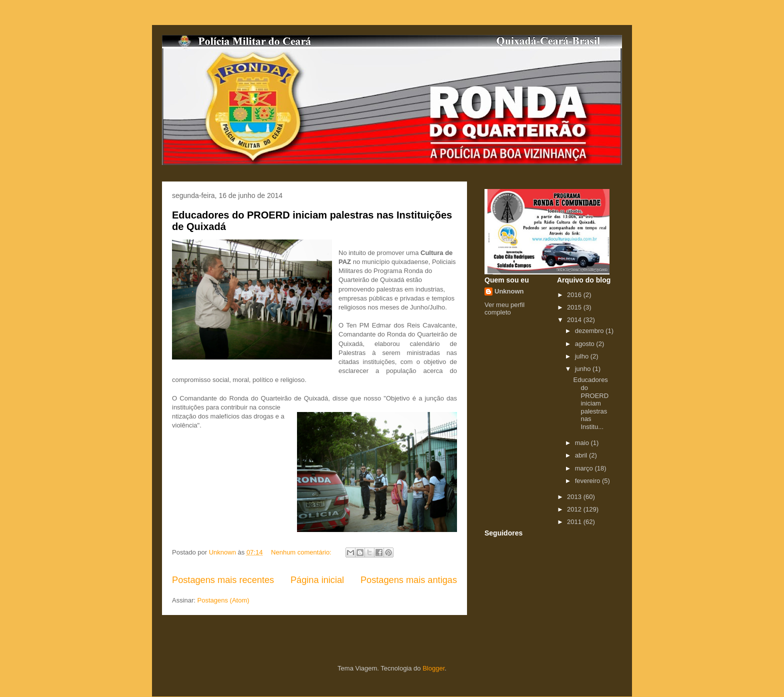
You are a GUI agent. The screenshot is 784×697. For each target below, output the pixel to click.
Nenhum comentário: (302, 552)
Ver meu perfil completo (504, 308)
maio (583, 443)
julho (583, 356)
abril (582, 455)
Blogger (433, 668)
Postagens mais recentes (223, 580)
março (585, 468)
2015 (575, 307)
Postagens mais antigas (409, 580)
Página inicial (317, 580)
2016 (575, 295)
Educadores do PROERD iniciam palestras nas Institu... (591, 403)
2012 (575, 509)
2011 (575, 522)
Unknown (509, 291)
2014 (575, 320)
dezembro (590, 331)
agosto (586, 344)
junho (584, 369)
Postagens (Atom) (223, 600)
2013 (575, 497)
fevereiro (588, 481)
